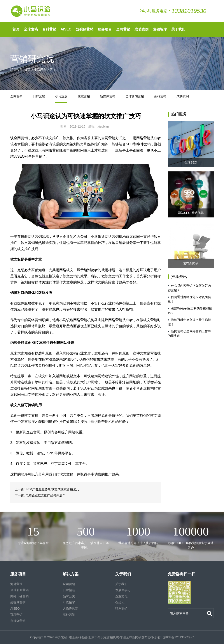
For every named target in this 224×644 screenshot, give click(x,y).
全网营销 (123, 29)
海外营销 (16, 584)
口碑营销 (39, 96)
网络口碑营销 (19, 596)
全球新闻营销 (135, 96)
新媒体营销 (108, 96)
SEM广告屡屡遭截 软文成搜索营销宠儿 (52, 489)
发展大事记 (123, 590)
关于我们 (178, 29)
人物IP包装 (70, 608)
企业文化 (121, 596)
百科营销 (49, 29)
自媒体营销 (18, 621)
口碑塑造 (69, 590)
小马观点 (40, 70)
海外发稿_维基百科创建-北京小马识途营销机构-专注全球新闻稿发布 (101, 637)
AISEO (66, 29)
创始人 (120, 602)
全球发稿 (31, 29)
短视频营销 (85, 29)
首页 (16, 29)
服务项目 (105, 29)
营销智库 (160, 29)
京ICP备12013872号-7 (178, 637)
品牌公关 (69, 596)
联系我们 (121, 608)
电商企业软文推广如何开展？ (45, 495)
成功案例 (142, 29)
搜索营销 (84, 96)
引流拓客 (69, 602)
